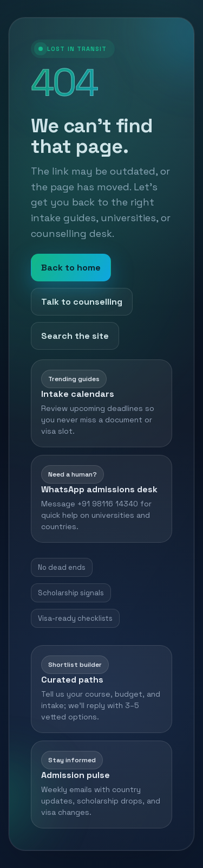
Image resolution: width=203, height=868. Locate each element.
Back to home (71, 268)
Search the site (75, 336)
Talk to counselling (82, 302)
